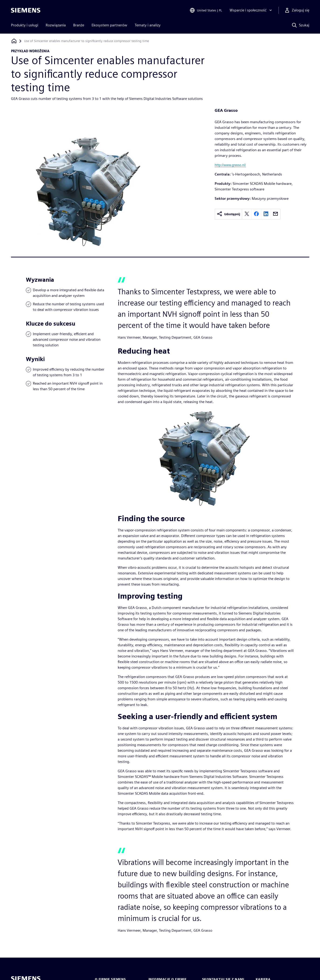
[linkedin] (266, 214)
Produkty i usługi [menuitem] (25, 25)
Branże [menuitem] (79, 25)
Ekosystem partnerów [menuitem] (109, 25)
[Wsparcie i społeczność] (251, 10)
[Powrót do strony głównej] (14, 41)
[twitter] (247, 214)
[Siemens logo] (26, 10)
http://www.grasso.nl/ (230, 165)
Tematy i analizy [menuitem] (148, 25)
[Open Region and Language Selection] (206, 10)
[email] (275, 214)
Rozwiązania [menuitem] (56, 25)
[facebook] (256, 214)
